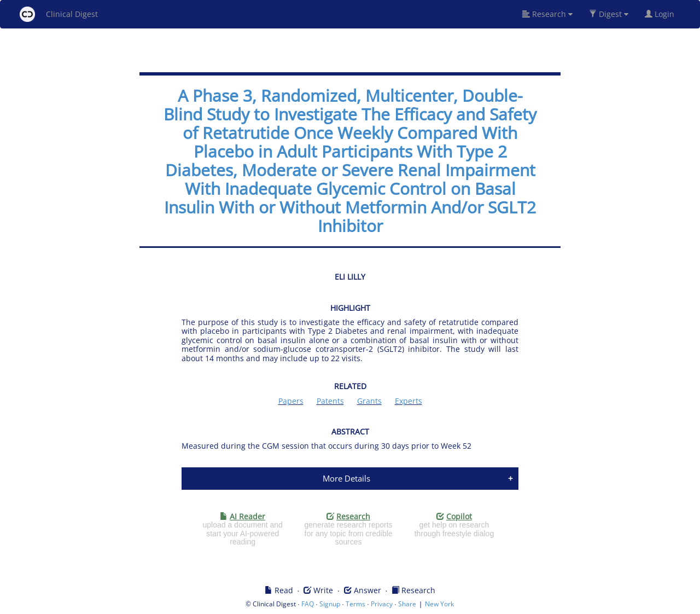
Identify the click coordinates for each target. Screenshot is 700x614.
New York (439, 604)
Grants (369, 401)
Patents (330, 401)
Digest (609, 14)
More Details (346, 478)
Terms (355, 604)
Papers (291, 401)
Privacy (382, 604)
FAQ (308, 604)
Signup (330, 604)
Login (664, 14)
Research (547, 14)
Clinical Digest (59, 14)
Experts (409, 401)
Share (407, 604)
